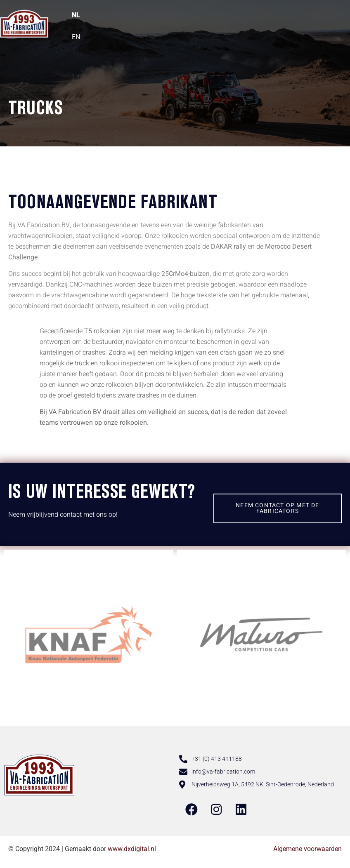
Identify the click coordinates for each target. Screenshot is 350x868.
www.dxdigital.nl (132, 849)
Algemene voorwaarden (307, 849)
